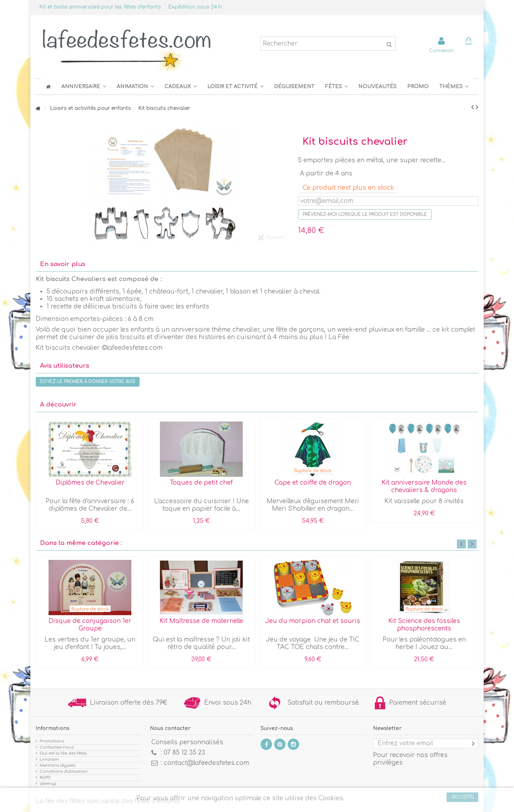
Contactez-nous (57, 747)
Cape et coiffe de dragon (313, 483)
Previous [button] (461, 544)
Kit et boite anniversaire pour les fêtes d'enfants (100, 7)
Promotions (52, 741)
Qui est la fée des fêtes (63, 753)
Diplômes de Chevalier (90, 483)
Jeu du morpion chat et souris (313, 621)
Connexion (441, 50)
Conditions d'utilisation (64, 772)
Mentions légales (57, 765)
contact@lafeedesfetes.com (206, 763)
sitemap (48, 784)
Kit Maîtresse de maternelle (201, 621)
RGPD (45, 778)
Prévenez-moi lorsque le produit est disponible (365, 214)
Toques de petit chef (201, 483)
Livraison (49, 759)
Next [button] (472, 544)
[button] (336, 86)
